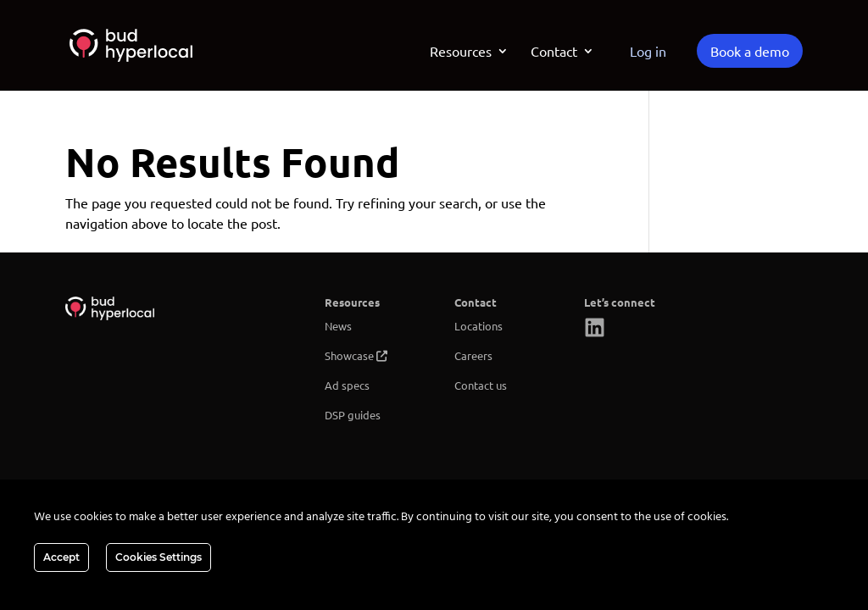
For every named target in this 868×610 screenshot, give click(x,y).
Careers (473, 355)
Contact (554, 52)
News (338, 326)
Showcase (349, 355)
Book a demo (750, 51)
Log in (648, 51)
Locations (479, 326)
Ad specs (347, 385)
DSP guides (353, 415)
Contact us (481, 385)
